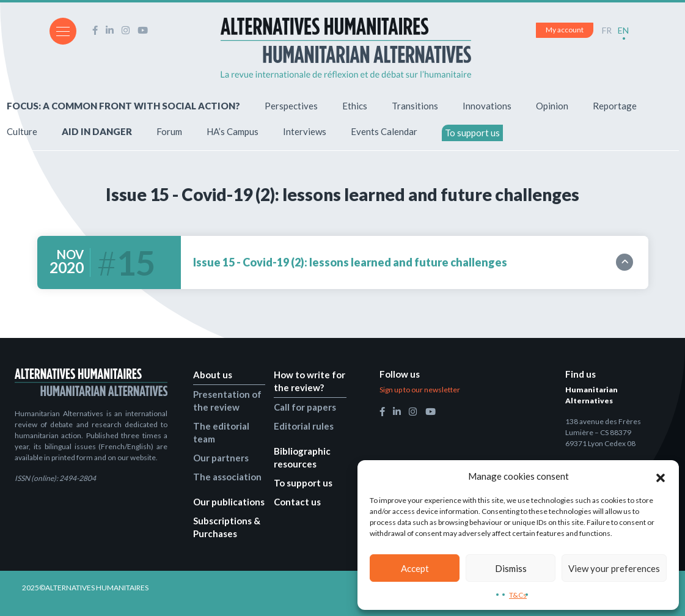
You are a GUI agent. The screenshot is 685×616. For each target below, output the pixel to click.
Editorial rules (304, 426)
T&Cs (518, 595)
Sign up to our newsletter (420, 390)
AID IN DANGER (97, 131)
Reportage (615, 106)
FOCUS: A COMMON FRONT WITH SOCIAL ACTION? (123, 106)
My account (565, 30)
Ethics (355, 106)
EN (623, 30)
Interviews (305, 131)
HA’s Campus (233, 131)
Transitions (415, 106)
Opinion (552, 106)
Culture (22, 131)
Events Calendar (384, 131)
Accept (415, 568)
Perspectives (291, 106)
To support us (472, 133)
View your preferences (614, 568)
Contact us (297, 502)
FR (607, 30)
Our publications (229, 502)
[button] (661, 476)
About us (213, 375)
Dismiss (511, 568)
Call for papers (305, 407)
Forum (169, 131)
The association (227, 477)
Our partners (221, 458)
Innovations (487, 106)
